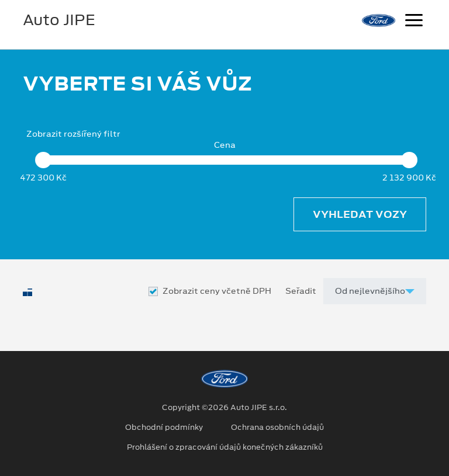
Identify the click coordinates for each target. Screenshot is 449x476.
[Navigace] (414, 22)
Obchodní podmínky (164, 428)
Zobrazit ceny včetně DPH (217, 291)
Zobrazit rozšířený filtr (73, 134)
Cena (225, 145)
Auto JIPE (59, 20)
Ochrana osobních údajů (277, 428)
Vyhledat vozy (360, 214)
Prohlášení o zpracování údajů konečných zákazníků (225, 447)
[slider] (43, 160)
